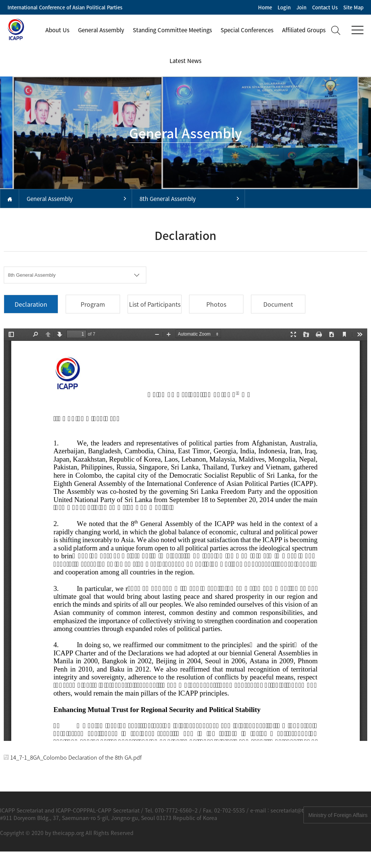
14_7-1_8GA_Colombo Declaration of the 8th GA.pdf (73, 757)
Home (265, 7)
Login (284, 7)
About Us (57, 30)
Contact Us (325, 7)
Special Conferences (247, 30)
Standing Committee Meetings (172, 30)
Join (301, 7)
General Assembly (101, 30)
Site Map (353, 7)
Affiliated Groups (304, 30)
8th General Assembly (168, 199)
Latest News (185, 61)
